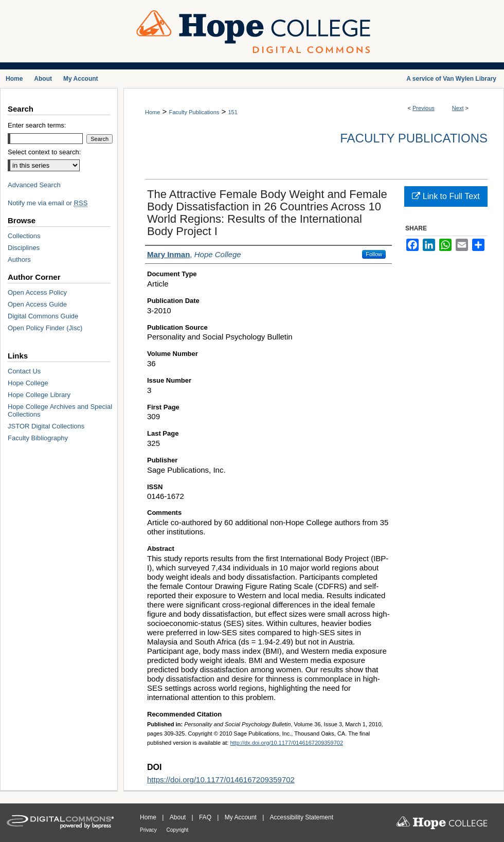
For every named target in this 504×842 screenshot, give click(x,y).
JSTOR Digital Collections (46, 426)
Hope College (28, 383)
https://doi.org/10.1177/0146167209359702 (221, 780)
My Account (241, 817)
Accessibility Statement (302, 817)
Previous (424, 108)
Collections (24, 236)
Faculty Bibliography (38, 438)
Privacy (149, 830)
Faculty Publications (194, 112)
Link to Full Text (446, 196)
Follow (374, 254)
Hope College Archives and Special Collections (60, 410)
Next (458, 108)
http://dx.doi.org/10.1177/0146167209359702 (286, 743)
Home (152, 112)
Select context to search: (44, 152)
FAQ (206, 817)
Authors (19, 259)
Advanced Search (34, 185)
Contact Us (24, 371)
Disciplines (24, 248)
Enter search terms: (37, 125)
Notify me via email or (48, 203)
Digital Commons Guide (43, 316)
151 (232, 112)
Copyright (178, 830)
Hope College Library (39, 395)
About (179, 817)
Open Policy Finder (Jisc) (45, 328)
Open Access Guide (37, 304)
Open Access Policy (37, 292)
